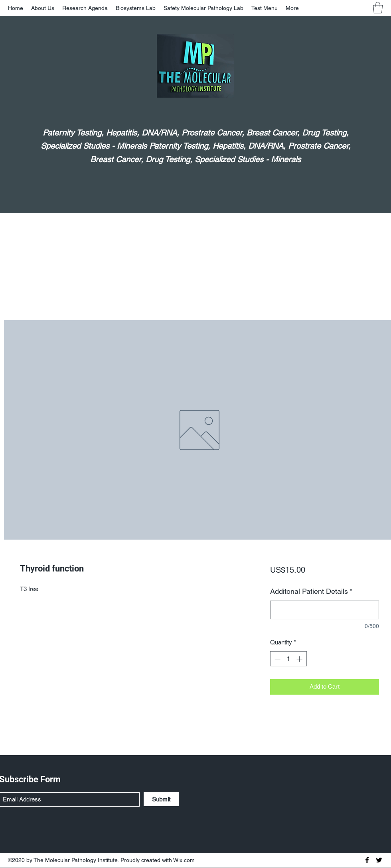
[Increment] (300, 659)
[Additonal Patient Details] (325, 610)
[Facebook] (367, 860)
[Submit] (161, 799)
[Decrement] (277, 659)
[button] (378, 8)
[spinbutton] (288, 659)
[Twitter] (379, 860)
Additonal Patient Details (311, 591)
